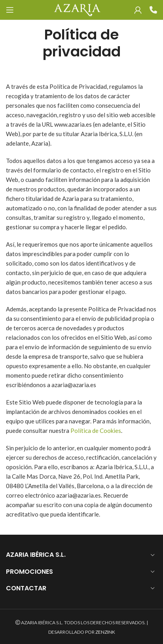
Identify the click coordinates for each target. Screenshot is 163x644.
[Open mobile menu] (10, 10)
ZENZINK (105, 632)
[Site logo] (77, 9)
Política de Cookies (96, 431)
